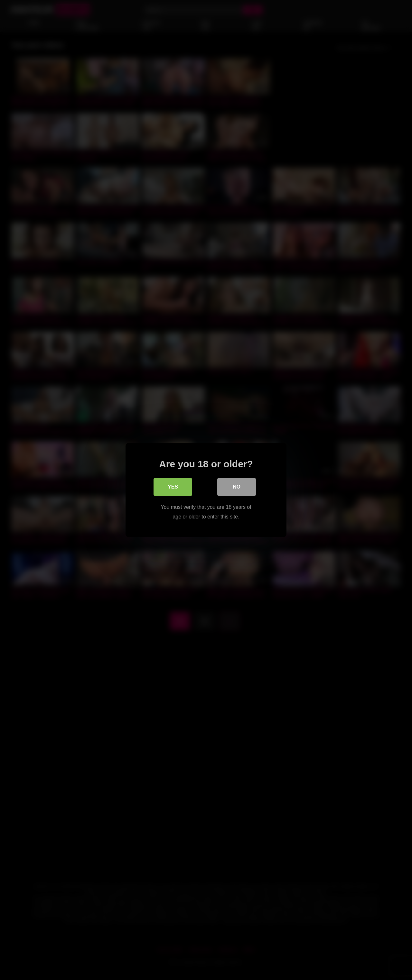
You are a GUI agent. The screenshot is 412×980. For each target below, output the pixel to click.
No (237, 487)
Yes (173, 487)
